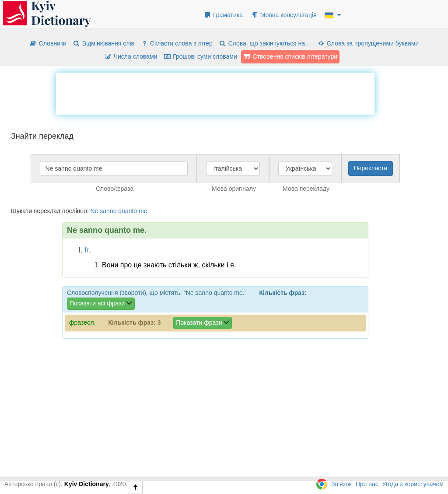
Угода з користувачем (413, 484)
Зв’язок (341, 484)
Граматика (223, 15)
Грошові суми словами (200, 56)
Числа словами (131, 56)
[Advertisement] (215, 92)
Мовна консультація (284, 15)
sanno (108, 211)
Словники (48, 43)
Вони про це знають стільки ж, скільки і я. (169, 265)
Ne (94, 211)
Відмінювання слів (103, 43)
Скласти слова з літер (177, 43)
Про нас (367, 484)
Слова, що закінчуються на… (265, 43)
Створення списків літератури (290, 56)
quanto (128, 211)
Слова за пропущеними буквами (368, 43)
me (143, 211)
